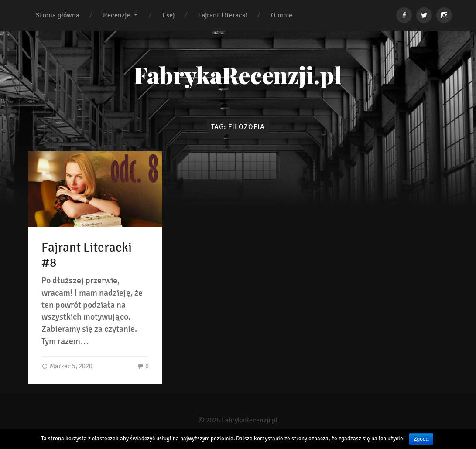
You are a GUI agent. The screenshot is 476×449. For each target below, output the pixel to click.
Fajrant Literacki (223, 15)
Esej (168, 15)
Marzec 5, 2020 (67, 367)
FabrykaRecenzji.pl (238, 75)
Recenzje (116, 15)
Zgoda (421, 439)
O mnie (282, 15)
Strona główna (58, 15)
